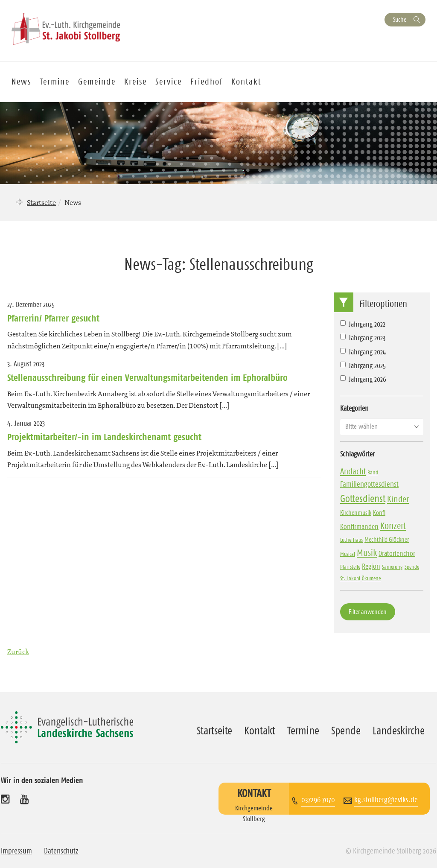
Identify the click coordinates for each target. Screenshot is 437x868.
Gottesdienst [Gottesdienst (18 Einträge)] (363, 499)
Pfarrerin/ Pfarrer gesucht (53, 318)
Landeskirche (399, 731)
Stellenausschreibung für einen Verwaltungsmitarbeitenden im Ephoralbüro (149, 377)
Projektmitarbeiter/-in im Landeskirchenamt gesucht (104, 437)
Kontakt (246, 82)
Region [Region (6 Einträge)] (371, 566)
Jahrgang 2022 (363, 324)
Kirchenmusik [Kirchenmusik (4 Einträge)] (356, 513)
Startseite (41, 202)
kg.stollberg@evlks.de (386, 800)
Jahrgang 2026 (363, 379)
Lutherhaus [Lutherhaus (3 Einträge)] (351, 540)
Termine (55, 82)
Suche (400, 19)
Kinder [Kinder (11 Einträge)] (398, 499)
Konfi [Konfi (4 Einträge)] (379, 513)
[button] (382, 427)
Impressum (16, 851)
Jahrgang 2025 (363, 365)
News (21, 82)
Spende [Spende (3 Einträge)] (412, 567)
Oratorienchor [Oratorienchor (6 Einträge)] (397, 553)
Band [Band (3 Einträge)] (373, 472)
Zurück (18, 652)
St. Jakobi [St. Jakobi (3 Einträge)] (350, 578)
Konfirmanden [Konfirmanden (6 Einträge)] (359, 526)
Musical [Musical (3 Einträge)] (348, 554)
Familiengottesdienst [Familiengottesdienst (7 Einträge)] (369, 484)
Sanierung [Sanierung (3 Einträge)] (392, 567)
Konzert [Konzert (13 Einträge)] (393, 526)
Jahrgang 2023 (363, 338)
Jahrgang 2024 (363, 352)
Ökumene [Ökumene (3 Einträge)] (371, 578)
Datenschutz (61, 851)
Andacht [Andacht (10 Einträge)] (353, 471)
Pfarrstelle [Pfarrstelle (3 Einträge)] (350, 567)
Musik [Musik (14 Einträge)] (367, 553)
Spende (346, 731)
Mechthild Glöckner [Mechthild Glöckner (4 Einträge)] (387, 539)
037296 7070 (318, 800)
